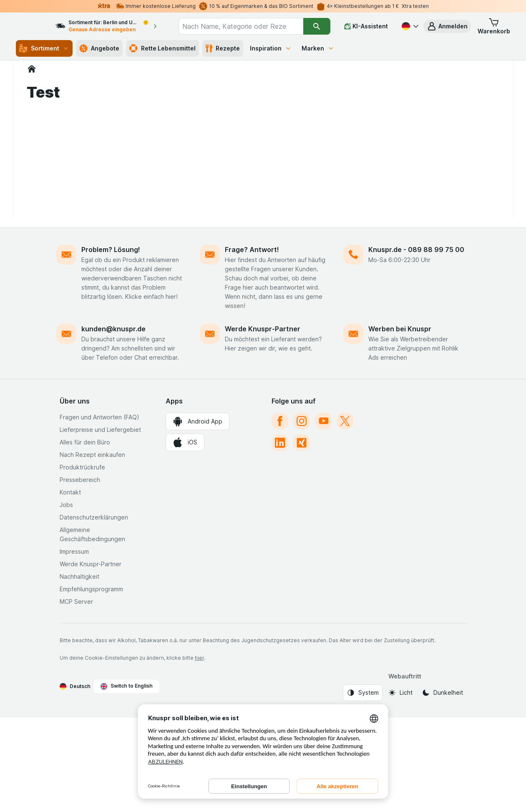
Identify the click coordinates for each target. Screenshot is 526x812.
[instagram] (302, 515)
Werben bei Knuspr (400, 423)
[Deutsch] (409, 26)
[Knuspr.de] (32, 69)
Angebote (99, 48)
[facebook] (280, 515)
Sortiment (44, 48)
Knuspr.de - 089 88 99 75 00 (416, 344)
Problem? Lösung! (111, 344)
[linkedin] (280, 537)
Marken (318, 48)
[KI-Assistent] (366, 26)
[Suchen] (317, 26)
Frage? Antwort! (252, 344)
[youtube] (323, 515)
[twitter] (345, 515)
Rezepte (223, 48)
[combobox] (249, 26)
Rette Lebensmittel (162, 48)
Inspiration (271, 48)
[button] (447, 26)
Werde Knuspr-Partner (263, 423)
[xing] (302, 537)
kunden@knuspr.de (113, 423)
